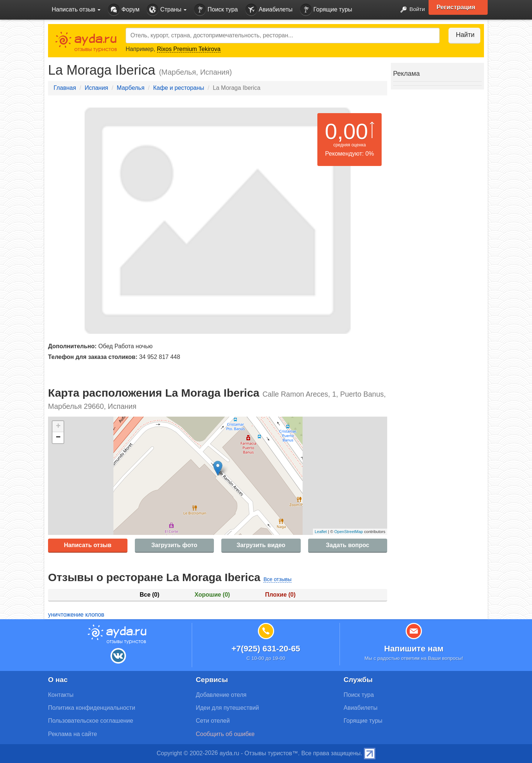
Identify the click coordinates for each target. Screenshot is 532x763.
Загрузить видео (261, 545)
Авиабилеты (269, 10)
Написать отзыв (88, 545)
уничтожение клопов (76, 615)
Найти (462, 35)
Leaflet (321, 532)
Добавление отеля (221, 695)
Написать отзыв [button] (76, 9)
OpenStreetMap (349, 532)
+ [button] (58, 427)
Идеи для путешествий (227, 708)
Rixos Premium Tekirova (189, 49)
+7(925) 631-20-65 (266, 649)
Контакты (61, 695)
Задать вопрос (347, 545)
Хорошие (212, 595)
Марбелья (131, 88)
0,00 (346, 131)
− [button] (58, 438)
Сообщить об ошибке (225, 734)
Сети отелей (213, 721)
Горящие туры (326, 10)
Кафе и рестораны (178, 88)
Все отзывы (277, 579)
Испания (96, 88)
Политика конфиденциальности (92, 708)
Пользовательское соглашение (91, 721)
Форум (124, 10)
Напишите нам (414, 649)
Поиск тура (216, 10)
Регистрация (459, 7)
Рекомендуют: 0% (349, 154)
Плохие (280, 595)
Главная (65, 88)
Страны (167, 10)
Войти (410, 10)
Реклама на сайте (73, 734)
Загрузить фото (174, 545)
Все (149, 595)
